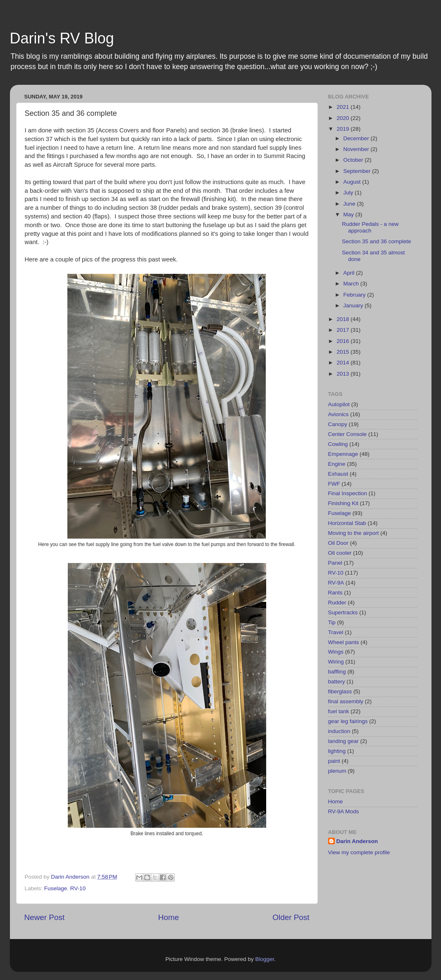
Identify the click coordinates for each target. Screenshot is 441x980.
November (357, 149)
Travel (336, 632)
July (349, 193)
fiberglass (340, 691)
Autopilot (339, 404)
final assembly (346, 701)
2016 (343, 341)
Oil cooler (340, 553)
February (355, 295)
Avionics (338, 414)
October (354, 160)
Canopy (338, 424)
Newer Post (45, 917)
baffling (337, 672)
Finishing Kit (343, 503)
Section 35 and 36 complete (376, 241)
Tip (332, 622)
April (350, 273)
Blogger (265, 959)
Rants (335, 593)
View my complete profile (359, 852)
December (357, 138)
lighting (337, 751)
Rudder (337, 603)
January (354, 306)
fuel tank (339, 711)
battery (337, 682)
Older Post (291, 917)
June (350, 204)
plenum (337, 771)
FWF (334, 484)
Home (169, 917)
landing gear (343, 741)
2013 (343, 374)
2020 (343, 118)
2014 (343, 363)
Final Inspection (348, 493)
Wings (336, 652)
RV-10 (78, 888)
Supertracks (343, 612)
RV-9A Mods (344, 811)
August (353, 182)
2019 (343, 129)
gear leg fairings (348, 721)
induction (339, 731)
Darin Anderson (357, 841)
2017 (343, 330)
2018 (343, 319)
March (352, 284)
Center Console (348, 434)
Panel (335, 563)
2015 (343, 352)
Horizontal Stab (347, 523)
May (349, 214)
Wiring (336, 662)
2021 (343, 107)
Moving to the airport (354, 533)
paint (334, 761)
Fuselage (56, 888)
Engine (337, 464)
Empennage (343, 454)
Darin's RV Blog (62, 38)
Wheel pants (344, 642)
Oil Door (338, 543)
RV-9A (336, 583)
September (358, 171)
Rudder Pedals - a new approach (370, 227)
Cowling (338, 444)
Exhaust (338, 474)
